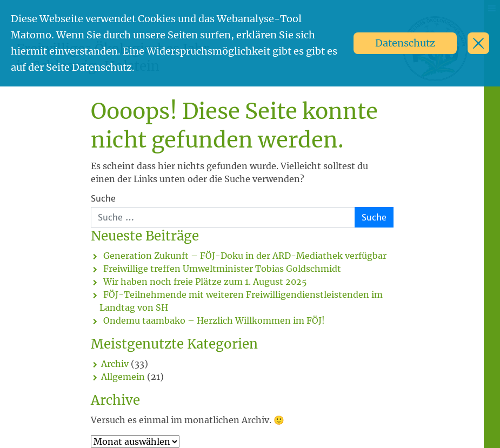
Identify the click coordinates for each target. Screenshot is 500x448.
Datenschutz (405, 43)
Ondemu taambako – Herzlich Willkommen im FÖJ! (214, 320)
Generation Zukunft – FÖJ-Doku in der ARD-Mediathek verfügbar (245, 256)
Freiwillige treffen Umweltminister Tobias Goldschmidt (222, 269)
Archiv (115, 364)
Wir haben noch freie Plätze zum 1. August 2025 (205, 282)
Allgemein (123, 377)
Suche (103, 198)
